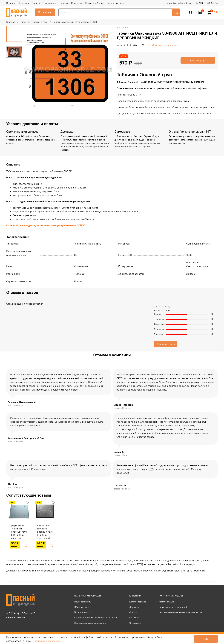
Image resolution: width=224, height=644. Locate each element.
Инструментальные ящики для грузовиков (180, 612)
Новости (64, 3)
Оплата (36, 3)
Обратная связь (82, 607)
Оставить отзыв (166, 344)
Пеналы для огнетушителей (173, 607)
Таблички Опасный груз (34, 22)
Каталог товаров (138, 602)
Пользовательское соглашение (90, 623)
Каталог (11, 3)
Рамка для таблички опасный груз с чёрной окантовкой (44, 533)
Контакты (77, 3)
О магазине (49, 3)
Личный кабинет (94, 3)
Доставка (24, 3)
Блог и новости (115, 3)
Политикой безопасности (47, 641)
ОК (206, 639)
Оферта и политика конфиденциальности (96, 618)
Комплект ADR (166, 602)
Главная (11, 22)
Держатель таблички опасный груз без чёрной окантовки (17, 533)
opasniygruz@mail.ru (179, 3)
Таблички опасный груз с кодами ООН (75, 22)
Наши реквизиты (83, 602)
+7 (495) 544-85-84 (207, 3)
